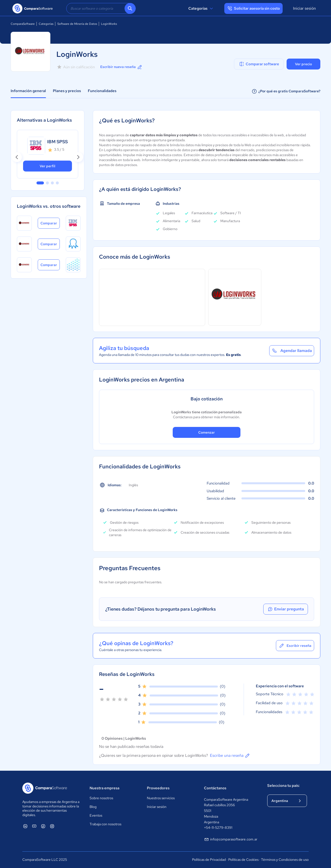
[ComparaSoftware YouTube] (34, 826)
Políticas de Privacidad (209, 860)
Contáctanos (215, 788)
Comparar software (259, 64)
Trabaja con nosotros (105, 824)
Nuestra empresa (104, 788)
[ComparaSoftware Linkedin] (25, 826)
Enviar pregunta (286, 609)
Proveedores (158, 788)
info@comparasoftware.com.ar (231, 839)
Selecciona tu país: (283, 786)
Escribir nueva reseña (121, 67)
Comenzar (207, 432)
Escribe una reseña (230, 756)
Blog (93, 807)
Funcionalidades (102, 91)
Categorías (201, 8)
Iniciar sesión (304, 8)
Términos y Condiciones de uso (285, 860)
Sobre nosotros (101, 798)
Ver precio (303, 64)
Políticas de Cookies (243, 860)
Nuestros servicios (161, 798)
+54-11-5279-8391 (218, 828)
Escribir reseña (295, 646)
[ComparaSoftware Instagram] (52, 826)
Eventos (96, 815)
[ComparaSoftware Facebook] (43, 826)
